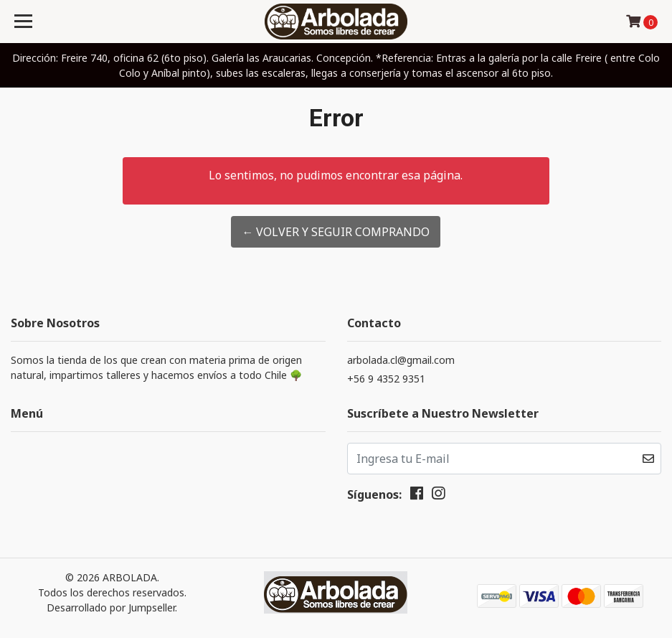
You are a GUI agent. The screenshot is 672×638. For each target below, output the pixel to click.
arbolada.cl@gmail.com (401, 360)
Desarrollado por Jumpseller (111, 607)
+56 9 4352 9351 (386, 379)
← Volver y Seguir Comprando (336, 232)
